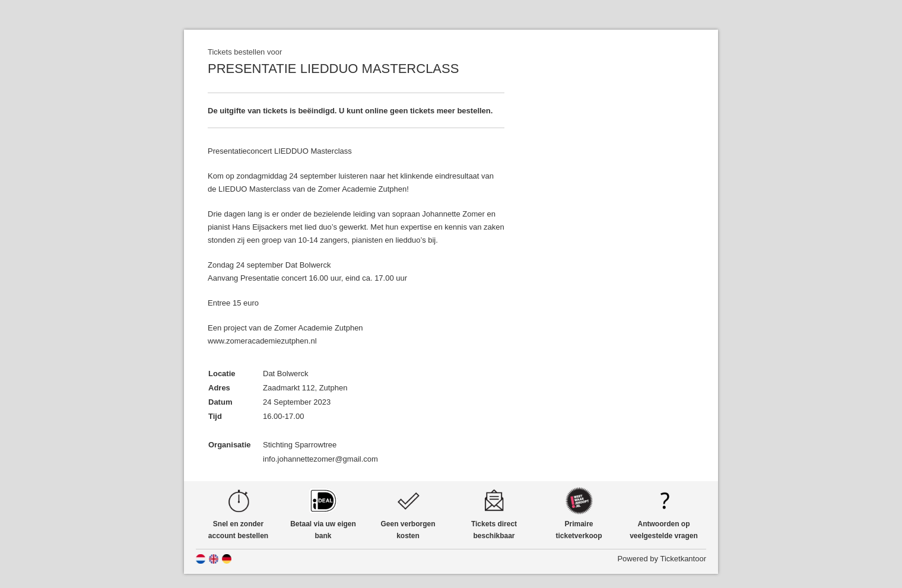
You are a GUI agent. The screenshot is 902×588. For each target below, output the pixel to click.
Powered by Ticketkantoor (662, 559)
